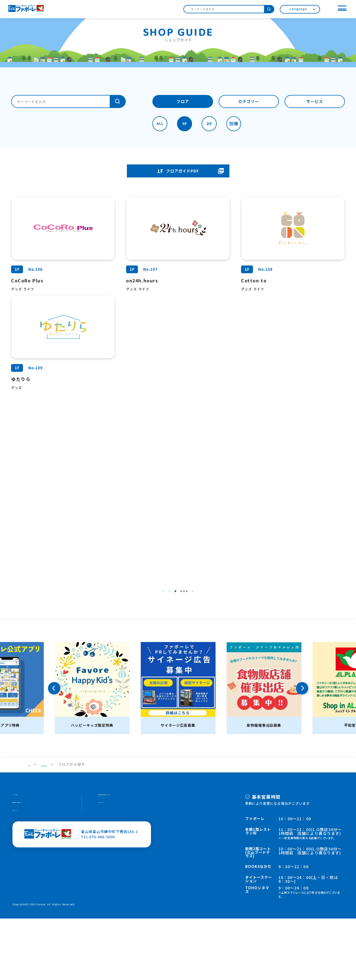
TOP (33, 826)
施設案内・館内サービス (34, 868)
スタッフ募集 (24, 858)
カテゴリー (249, 102)
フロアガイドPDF (178, 171)
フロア (183, 102)
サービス (315, 102)
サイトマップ (110, 868)
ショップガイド (61, 826)
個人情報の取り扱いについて (124, 858)
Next (302, 750)
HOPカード (22, 879)
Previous (54, 750)
